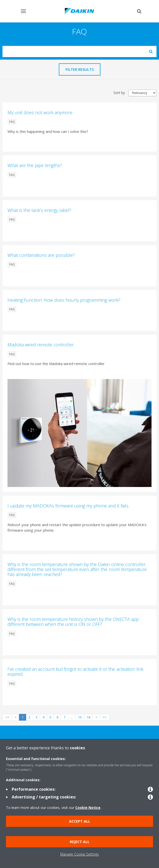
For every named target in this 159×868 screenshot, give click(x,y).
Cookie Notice (88, 808)
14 (88, 717)
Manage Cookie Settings (80, 854)
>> (105, 717)
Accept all (80, 821)
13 (80, 717)
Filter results (80, 69)
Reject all (80, 842)
